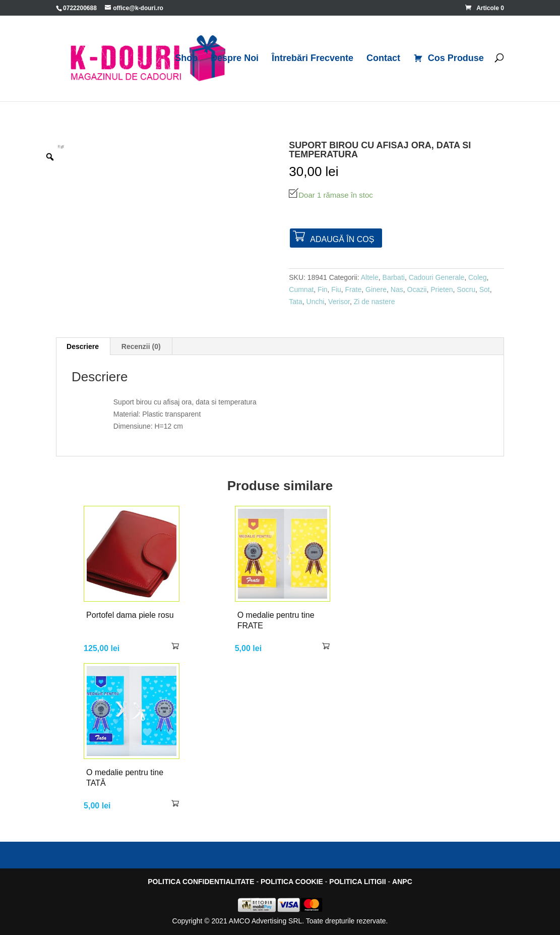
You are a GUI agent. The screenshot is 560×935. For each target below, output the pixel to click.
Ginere (376, 289)
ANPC (402, 882)
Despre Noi (235, 59)
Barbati (394, 277)
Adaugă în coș (342, 239)
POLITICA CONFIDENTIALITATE (201, 882)
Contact (383, 59)
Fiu (336, 289)
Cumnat (301, 289)
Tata (295, 302)
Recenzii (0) (141, 346)
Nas (397, 289)
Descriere (83, 346)
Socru (466, 289)
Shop (186, 59)
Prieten (442, 289)
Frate (354, 289)
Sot (485, 289)
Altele (370, 277)
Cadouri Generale (437, 277)
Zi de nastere (375, 302)
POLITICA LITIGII (357, 882)
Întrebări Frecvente (313, 59)
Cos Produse (449, 59)
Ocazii (417, 289)
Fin (322, 289)
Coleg (478, 277)
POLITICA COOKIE (292, 882)
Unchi (316, 302)
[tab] (83, 346)
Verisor (339, 302)
